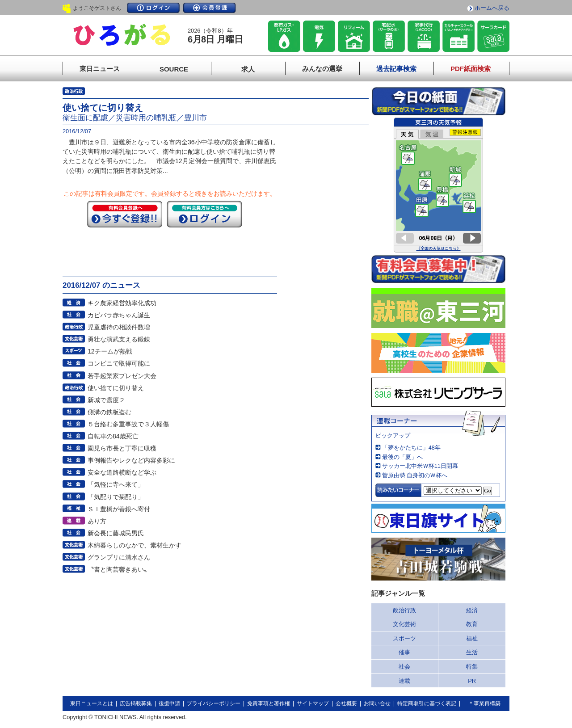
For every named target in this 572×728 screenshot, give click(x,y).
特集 (472, 667)
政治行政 (404, 610)
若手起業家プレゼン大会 (122, 376)
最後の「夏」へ (402, 457)
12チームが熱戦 (110, 351)
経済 (472, 610)
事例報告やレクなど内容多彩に (131, 460)
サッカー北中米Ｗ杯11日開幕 (420, 466)
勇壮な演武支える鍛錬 (119, 339)
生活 (472, 652)
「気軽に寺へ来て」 (116, 484)
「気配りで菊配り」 (116, 497)
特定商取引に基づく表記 (427, 703)
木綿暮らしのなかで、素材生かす (135, 545)
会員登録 (210, 8)
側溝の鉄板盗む (109, 412)
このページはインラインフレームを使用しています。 (438, 185)
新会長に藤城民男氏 (116, 533)
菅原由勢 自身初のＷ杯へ (415, 475)
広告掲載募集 (136, 703)
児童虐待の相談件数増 (119, 327)
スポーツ (404, 638)
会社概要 (346, 703)
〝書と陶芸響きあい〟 (119, 569)
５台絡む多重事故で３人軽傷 (128, 424)
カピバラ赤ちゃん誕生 (119, 315)
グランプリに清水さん (119, 557)
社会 (404, 667)
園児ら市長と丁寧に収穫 (122, 448)
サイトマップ (313, 703)
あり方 (97, 521)
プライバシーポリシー (214, 703)
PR (472, 681)
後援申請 (169, 703)
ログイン (153, 8)
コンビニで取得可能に (119, 363)
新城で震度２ (106, 400)
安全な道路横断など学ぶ (122, 472)
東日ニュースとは (92, 703)
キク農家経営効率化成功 (122, 303)
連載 (404, 681)
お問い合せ (377, 703)
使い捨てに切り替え (116, 388)
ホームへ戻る (492, 8)
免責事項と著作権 (269, 703)
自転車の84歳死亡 (113, 436)
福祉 (472, 638)
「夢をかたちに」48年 (411, 448)
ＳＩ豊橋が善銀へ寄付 (119, 509)
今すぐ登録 (125, 214)
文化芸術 (404, 624)
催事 (404, 652)
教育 (472, 624)
